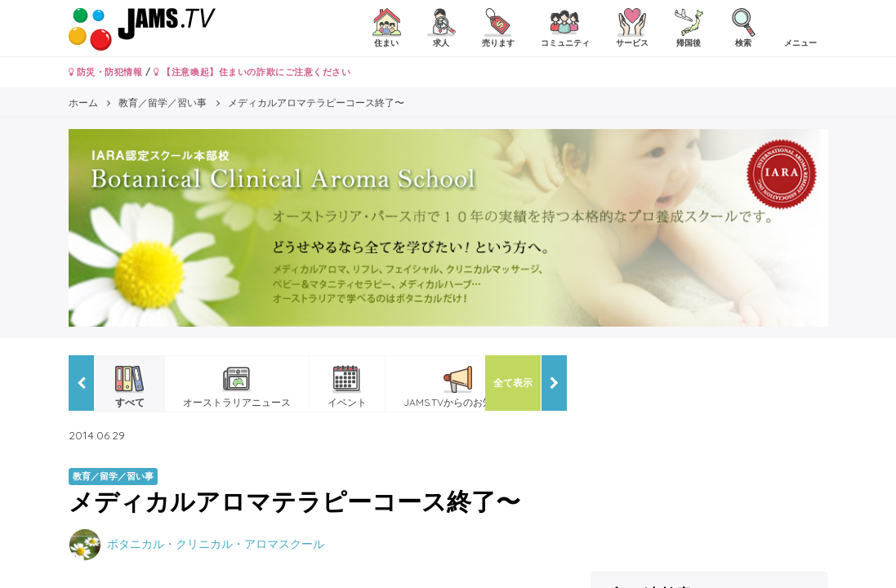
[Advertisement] (710, 457)
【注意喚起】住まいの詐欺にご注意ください (252, 72)
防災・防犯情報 (106, 72)
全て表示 (513, 383)
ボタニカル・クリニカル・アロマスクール (216, 544)
